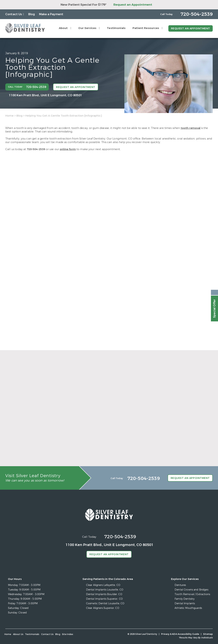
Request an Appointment (133, 5)
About (63, 28)
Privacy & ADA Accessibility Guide (180, 634)
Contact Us (14, 14)
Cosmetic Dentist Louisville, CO (105, 603)
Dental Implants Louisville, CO (105, 590)
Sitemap (208, 634)
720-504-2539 (36, 149)
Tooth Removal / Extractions (192, 594)
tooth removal (191, 128)
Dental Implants (185, 603)
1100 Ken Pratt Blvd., (45, 95)
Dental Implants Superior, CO (104, 599)
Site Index (68, 634)
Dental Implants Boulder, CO (104, 594)
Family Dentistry (185, 599)
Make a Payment (51, 14)
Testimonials (116, 28)
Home (9, 116)
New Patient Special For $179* (83, 5)
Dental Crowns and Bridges (191, 590)
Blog (32, 14)
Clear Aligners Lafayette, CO (103, 585)
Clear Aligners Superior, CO (103, 608)
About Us (18, 634)
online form (68, 149)
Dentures (180, 585)
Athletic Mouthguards (188, 608)
